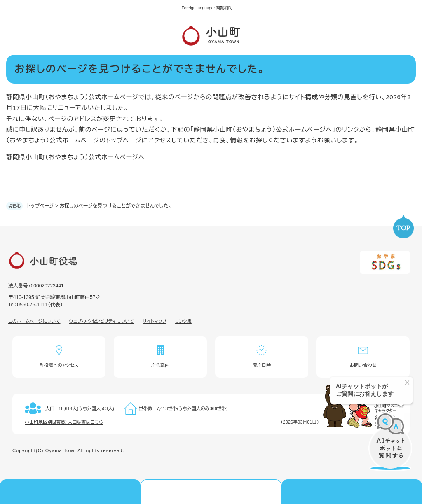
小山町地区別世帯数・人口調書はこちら (64, 422)
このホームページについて (34, 321)
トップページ (40, 206)
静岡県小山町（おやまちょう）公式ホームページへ (75, 157)
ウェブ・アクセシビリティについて (102, 321)
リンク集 (183, 321)
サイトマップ (155, 321)
